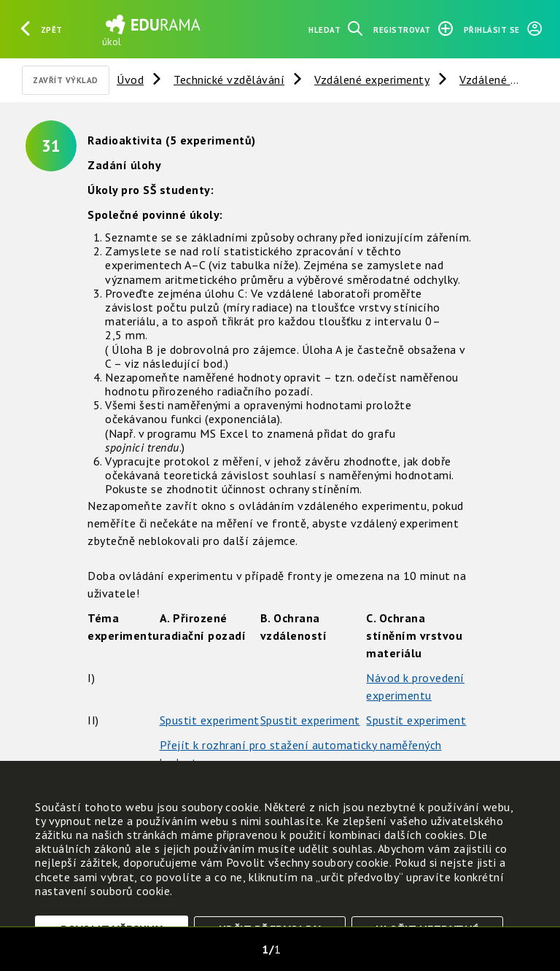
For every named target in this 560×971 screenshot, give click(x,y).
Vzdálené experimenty (372, 80)
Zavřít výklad (66, 80)
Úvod (130, 80)
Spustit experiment (210, 720)
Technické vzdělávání (229, 80)
